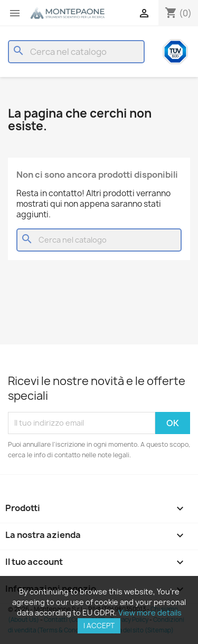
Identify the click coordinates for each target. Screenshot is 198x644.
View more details (150, 613)
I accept (99, 626)
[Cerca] (76, 52)
